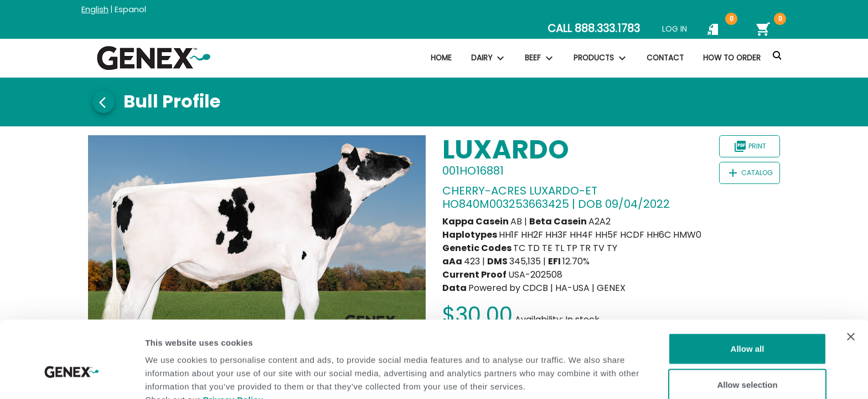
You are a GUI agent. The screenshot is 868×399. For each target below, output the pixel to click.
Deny (748, 363)
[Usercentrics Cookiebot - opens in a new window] (72, 377)
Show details (581, 377)
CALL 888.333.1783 (594, 29)
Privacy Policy (233, 341)
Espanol (130, 9)
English (95, 9)
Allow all (748, 290)
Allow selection (747, 327)
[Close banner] (851, 278)
